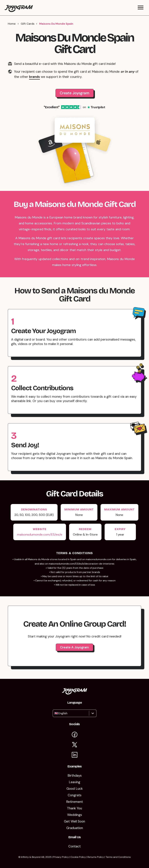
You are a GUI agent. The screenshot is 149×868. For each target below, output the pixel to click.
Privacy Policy (61, 857)
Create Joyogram (75, 93)
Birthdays (75, 776)
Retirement (74, 802)
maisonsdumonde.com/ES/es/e (40, 534)
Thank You (74, 808)
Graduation (75, 828)
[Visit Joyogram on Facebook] (75, 735)
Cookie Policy (78, 857)
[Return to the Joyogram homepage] (19, 8)
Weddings (75, 815)
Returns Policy (96, 857)
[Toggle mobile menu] (141, 8)
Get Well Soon (74, 821)
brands (34, 77)
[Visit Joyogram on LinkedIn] (75, 755)
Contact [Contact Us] (74, 846)
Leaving (74, 782)
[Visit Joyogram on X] (75, 745)
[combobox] (55, 713)
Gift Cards (28, 24)
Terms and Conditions (118, 857)
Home (12, 24)
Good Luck (75, 789)
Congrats (75, 795)
